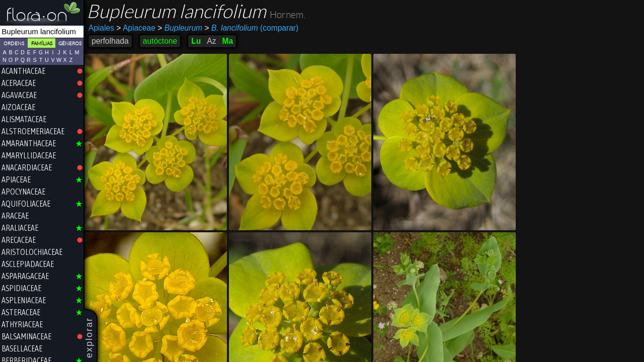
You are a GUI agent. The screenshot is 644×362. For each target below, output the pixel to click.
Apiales (101, 28)
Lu (196, 41)
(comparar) (251, 28)
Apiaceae (136, 28)
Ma (227, 41)
